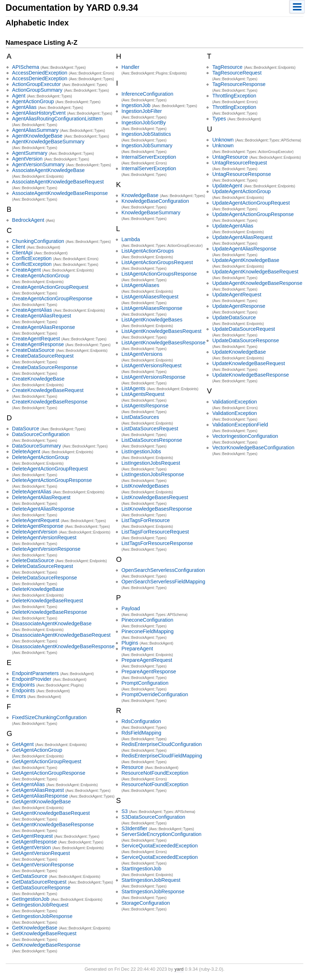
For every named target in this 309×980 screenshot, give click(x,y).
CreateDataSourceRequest (43, 356)
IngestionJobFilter (142, 111)
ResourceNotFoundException (155, 773)
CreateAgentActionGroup (41, 276)
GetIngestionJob (31, 899)
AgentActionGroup (33, 101)
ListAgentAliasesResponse (152, 308)
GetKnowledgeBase (35, 928)
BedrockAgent (28, 220)
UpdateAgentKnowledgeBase (246, 260)
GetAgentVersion (32, 847)
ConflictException (32, 258)
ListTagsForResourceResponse (157, 543)
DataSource (26, 429)
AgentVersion (27, 159)
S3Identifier (134, 828)
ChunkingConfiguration (38, 241)
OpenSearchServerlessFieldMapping (163, 582)
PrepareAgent (137, 649)
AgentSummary (30, 153)
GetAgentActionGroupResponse (49, 773)
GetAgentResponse (35, 842)
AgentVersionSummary (38, 164)
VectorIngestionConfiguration (245, 436)
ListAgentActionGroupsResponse (159, 274)
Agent (19, 96)
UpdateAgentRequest (237, 295)
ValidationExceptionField (240, 425)
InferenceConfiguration (148, 94)
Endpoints (24, 685)
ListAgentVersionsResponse (154, 377)
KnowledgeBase (140, 195)
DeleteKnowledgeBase (38, 589)
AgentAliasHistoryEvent (39, 113)
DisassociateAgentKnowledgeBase (52, 623)
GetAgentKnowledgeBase (42, 802)
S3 (125, 811)
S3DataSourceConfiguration (153, 817)
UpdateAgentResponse (239, 306)
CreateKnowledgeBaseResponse (50, 402)
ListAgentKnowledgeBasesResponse (163, 343)
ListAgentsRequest (143, 394)
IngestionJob (136, 105)
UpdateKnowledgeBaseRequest (249, 363)
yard (179, 969)
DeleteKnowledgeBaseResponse (50, 612)
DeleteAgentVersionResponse (46, 549)
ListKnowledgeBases (145, 486)
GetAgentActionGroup (37, 750)
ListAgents (134, 388)
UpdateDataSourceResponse (246, 340)
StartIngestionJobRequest (151, 880)
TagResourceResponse (239, 84)
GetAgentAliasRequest (38, 790)
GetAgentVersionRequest (41, 853)
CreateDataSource (33, 350)
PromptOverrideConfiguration (155, 694)
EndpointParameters (35, 673)
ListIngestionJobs (141, 451)
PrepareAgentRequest (147, 660)
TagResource (227, 67)
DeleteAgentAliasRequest (41, 497)
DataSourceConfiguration (41, 434)
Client (19, 247)
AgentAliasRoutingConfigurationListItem (58, 119)
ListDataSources (140, 417)
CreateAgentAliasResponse (44, 327)
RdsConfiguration (141, 721)
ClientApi (22, 253)
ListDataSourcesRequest (150, 429)
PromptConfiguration (145, 683)
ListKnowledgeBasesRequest (155, 497)
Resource (132, 767)
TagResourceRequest (237, 73)
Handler (130, 67)
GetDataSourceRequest (39, 882)
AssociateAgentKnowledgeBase (49, 170)
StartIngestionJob (141, 869)
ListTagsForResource (146, 520)
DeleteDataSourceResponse (45, 578)
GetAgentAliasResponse (40, 796)
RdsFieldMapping (141, 733)
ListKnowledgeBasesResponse (157, 509)
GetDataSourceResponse (41, 888)
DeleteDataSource (33, 560)
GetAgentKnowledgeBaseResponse (53, 824)
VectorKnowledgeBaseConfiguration (253, 448)
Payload (131, 608)
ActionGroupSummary (37, 90)
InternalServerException (149, 157)
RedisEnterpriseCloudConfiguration (162, 744)
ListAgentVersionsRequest (152, 365)
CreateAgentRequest (36, 339)
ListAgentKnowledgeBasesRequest (161, 331)
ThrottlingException (234, 96)
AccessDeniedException (40, 73)
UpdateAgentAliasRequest (242, 237)
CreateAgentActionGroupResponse (52, 298)
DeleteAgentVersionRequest (44, 537)
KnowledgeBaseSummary (151, 212)
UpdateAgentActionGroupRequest (251, 203)
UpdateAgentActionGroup (241, 191)
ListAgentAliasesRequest (150, 297)
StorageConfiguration (146, 903)
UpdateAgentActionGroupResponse (253, 214)
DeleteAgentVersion (35, 532)
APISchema (26, 67)
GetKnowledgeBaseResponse (46, 945)
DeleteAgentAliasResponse (43, 509)
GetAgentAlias (28, 784)
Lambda (131, 239)
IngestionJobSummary (147, 145)
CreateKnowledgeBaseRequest (48, 390)
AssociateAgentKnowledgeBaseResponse (60, 193)
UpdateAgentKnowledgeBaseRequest (255, 272)
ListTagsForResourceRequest (155, 532)
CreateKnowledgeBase (38, 379)
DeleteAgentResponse (38, 526)
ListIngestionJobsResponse (153, 474)
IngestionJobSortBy (144, 123)
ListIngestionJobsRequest (151, 463)
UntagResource (230, 157)
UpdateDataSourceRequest (244, 329)
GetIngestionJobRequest (40, 905)
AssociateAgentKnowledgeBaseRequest (58, 182)
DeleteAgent (26, 451)
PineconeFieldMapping (148, 631)
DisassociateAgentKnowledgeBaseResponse (63, 646)
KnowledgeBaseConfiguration (155, 201)
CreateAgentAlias (32, 310)
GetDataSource (30, 876)
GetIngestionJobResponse (42, 916)
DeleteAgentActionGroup (41, 457)
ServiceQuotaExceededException (160, 846)
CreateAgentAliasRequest (42, 316)
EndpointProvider (32, 679)
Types (219, 119)
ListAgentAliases (141, 285)
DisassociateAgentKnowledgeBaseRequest (61, 635)
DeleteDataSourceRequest (43, 566)
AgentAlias (24, 107)
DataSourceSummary (37, 446)
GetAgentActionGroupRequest (47, 761)
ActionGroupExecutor (37, 84)
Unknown (223, 140)
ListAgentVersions (142, 354)
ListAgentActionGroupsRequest (157, 262)
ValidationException (235, 402)
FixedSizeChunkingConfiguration (49, 717)
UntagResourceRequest (240, 163)
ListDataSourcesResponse (152, 440)
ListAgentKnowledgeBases (152, 320)
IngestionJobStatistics (146, 134)
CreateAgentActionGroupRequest (50, 287)
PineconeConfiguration (148, 620)
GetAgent (23, 744)
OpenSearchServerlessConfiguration (163, 570)
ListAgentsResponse (145, 406)
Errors (19, 696)
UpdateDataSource (234, 317)
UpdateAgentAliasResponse (244, 249)
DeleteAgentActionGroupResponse (52, 480)
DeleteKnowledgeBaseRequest (48, 601)
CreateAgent (27, 270)
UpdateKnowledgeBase (239, 352)
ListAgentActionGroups (148, 251)
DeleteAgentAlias (32, 492)
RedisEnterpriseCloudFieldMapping (162, 756)
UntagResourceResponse (242, 174)
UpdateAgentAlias (233, 226)
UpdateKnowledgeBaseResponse (251, 375)
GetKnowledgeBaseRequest (44, 933)
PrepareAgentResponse (149, 671)
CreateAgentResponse (38, 344)
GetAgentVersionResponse (43, 865)
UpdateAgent (227, 186)
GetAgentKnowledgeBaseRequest (51, 813)
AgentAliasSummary (35, 130)
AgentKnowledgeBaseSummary (48, 142)
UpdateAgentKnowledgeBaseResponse (257, 283)
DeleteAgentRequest (36, 520)
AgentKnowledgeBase (37, 136)
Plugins (130, 643)
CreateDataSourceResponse (45, 367)
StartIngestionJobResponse (153, 891)
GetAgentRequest (33, 836)
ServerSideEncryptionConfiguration (161, 834)
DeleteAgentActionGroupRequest (50, 469)
